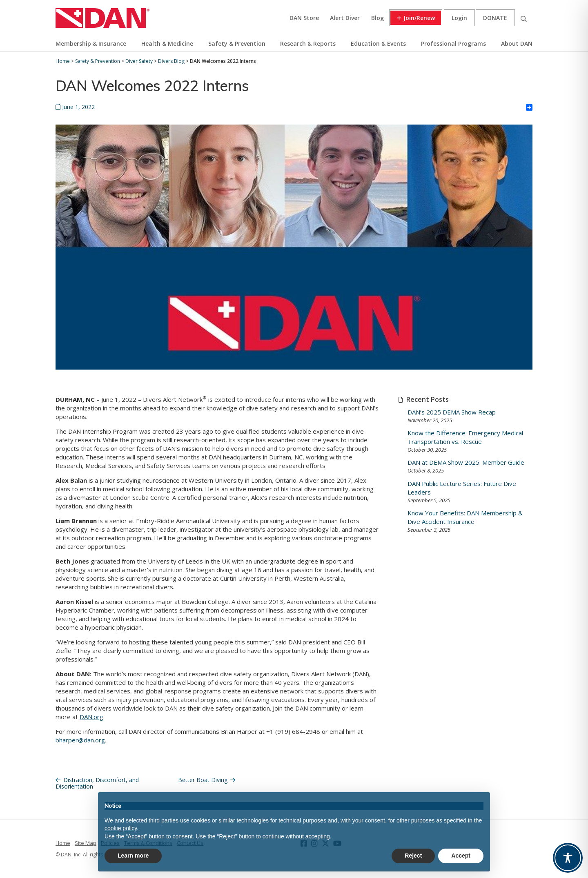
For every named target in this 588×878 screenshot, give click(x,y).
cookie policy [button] (121, 828)
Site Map (86, 843)
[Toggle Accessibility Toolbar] (568, 858)
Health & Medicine (167, 43)
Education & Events (378, 43)
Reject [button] (413, 856)
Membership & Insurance (91, 43)
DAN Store (304, 18)
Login (459, 18)
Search (523, 18)
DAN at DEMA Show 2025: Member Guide (466, 462)
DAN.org (91, 717)
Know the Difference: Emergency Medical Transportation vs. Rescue (465, 437)
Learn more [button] (133, 856)
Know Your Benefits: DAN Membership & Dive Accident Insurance (465, 517)
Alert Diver (345, 18)
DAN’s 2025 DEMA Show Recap (452, 412)
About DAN (517, 43)
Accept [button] (461, 856)
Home (63, 843)
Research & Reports (308, 43)
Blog (378, 18)
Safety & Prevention (237, 43)
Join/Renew (419, 18)
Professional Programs (453, 43)
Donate (495, 18)
